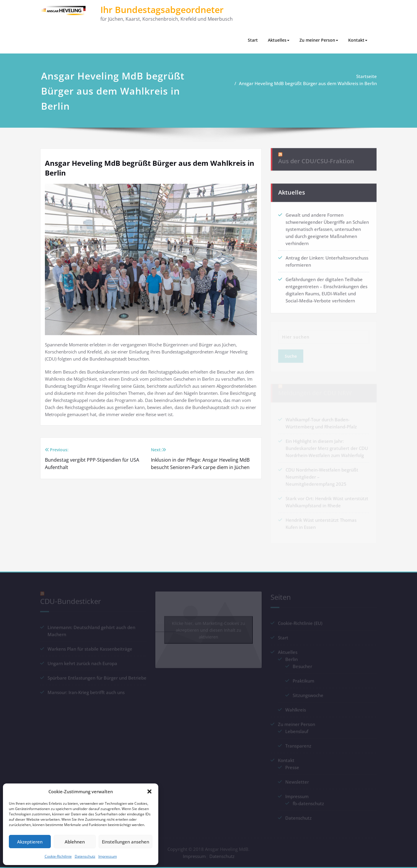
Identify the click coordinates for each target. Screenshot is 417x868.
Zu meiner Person (319, 40)
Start (253, 40)
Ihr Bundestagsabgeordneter (162, 10)
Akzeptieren (30, 842)
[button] (149, 791)
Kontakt (358, 40)
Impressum (108, 856)
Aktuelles (279, 40)
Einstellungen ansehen (126, 842)
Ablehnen (75, 842)
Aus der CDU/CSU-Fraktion (316, 157)
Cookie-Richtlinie (58, 856)
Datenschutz (85, 856)
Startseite (369, 76)
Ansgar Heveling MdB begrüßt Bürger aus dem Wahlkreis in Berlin (310, 83)
